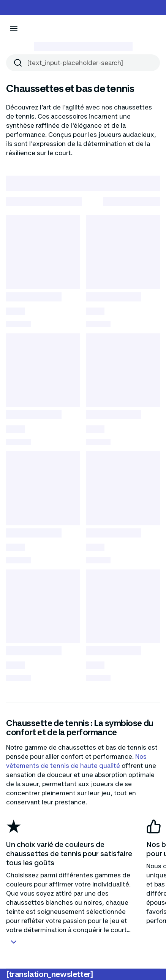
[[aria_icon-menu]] (14, 29)
